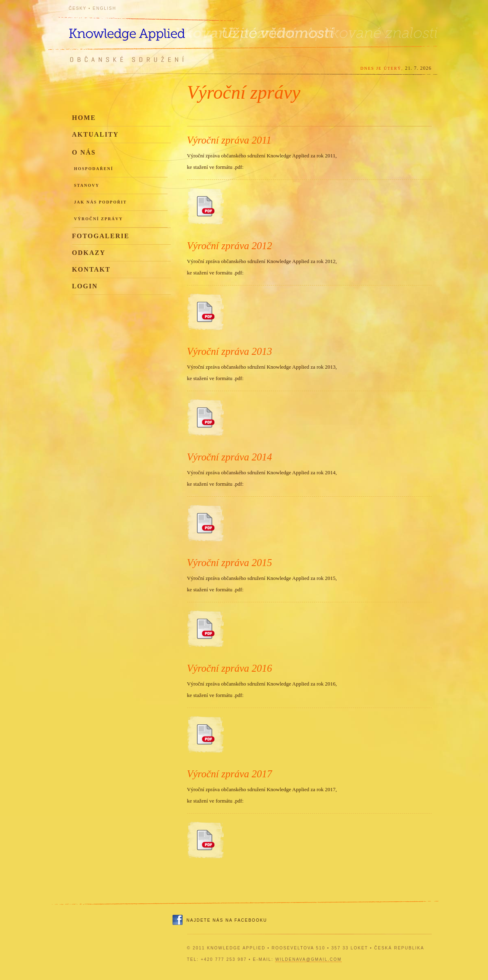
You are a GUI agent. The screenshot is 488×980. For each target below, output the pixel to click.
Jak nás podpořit (101, 202)
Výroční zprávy (99, 219)
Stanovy (87, 185)
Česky (78, 8)
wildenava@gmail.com (308, 959)
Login (85, 286)
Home (84, 118)
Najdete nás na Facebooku (227, 920)
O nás (84, 152)
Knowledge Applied (142, 30)
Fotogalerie (101, 236)
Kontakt (92, 269)
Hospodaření (94, 169)
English (104, 8)
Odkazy (89, 253)
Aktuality (96, 134)
